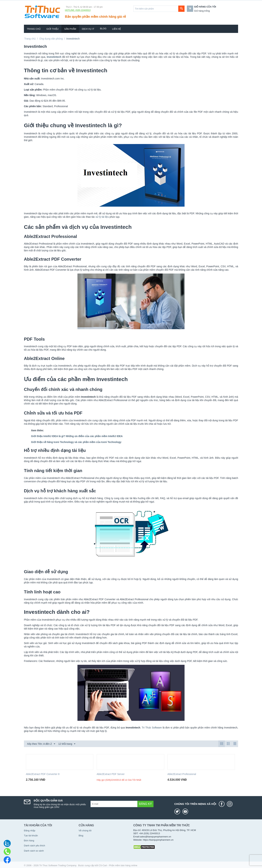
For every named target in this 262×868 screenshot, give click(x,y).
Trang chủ (34, 29)
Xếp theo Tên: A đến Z (41, 744)
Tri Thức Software (152, 728)
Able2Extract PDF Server (111, 774)
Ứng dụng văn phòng (51, 39)
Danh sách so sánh (34, 851)
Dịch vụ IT (88, 29)
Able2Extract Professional (182, 774)
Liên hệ (116, 29)
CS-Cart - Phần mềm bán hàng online (118, 865)
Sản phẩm (70, 29)
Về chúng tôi (85, 831)
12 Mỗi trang (67, 744)
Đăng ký (145, 804)
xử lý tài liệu (102, 217)
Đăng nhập (30, 831)
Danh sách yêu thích (35, 846)
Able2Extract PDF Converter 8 (43, 774)
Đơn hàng (29, 841)
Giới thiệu (52, 29)
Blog (103, 29)
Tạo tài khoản (31, 836)
